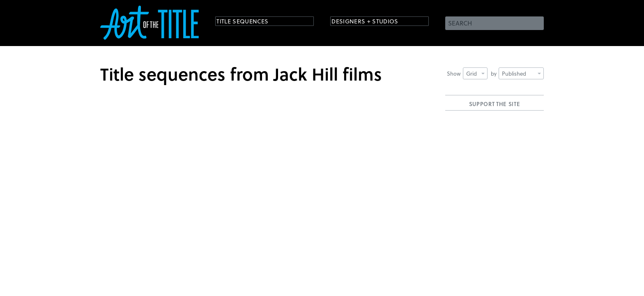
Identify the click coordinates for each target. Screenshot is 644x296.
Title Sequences (250, 22)
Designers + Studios (374, 22)
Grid (475, 73)
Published (521, 73)
